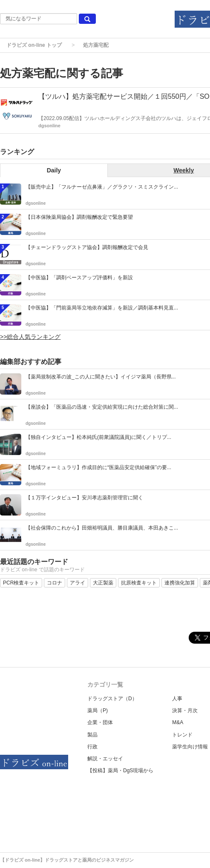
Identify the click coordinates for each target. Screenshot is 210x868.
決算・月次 (185, 710)
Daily (54, 170)
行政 (92, 747)
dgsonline (49, 126)
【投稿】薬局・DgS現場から (120, 771)
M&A (178, 722)
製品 (92, 735)
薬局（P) (98, 710)
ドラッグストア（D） (112, 699)
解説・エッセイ (105, 759)
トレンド (182, 735)
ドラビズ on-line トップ (34, 45)
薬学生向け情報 (190, 747)
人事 (177, 699)
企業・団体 (100, 722)
